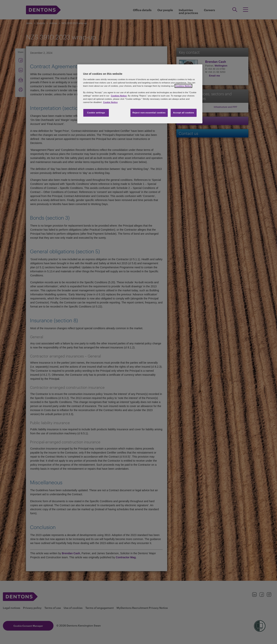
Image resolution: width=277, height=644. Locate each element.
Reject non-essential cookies (149, 113)
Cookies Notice (119, 96)
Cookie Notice (110, 102)
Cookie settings (96, 113)
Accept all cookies (184, 113)
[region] (140, 94)
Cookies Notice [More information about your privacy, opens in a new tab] (183, 86)
